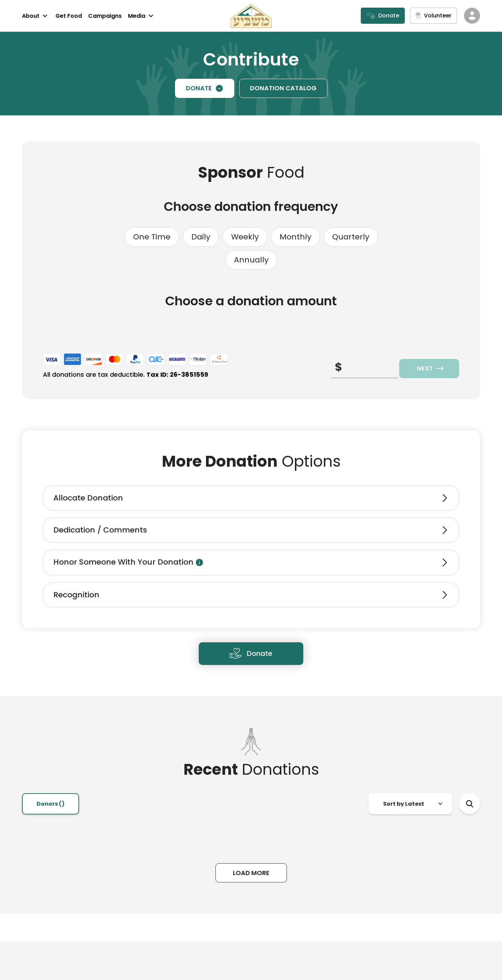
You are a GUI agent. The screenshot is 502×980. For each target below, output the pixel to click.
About (36, 16)
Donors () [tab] (51, 804)
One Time (152, 237)
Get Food (69, 16)
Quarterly (351, 237)
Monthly (295, 237)
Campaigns (105, 16)
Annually (251, 260)
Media (142, 16)
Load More (251, 873)
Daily (201, 237)
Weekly (245, 237)
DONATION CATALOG (283, 88)
